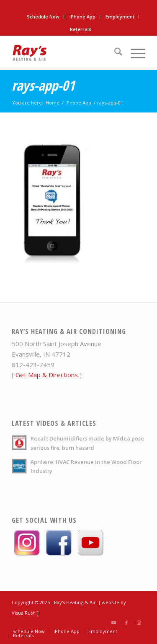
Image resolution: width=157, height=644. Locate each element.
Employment (120, 17)
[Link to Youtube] (114, 623)
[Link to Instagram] (139, 623)
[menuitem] (43, 17)
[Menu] (134, 53)
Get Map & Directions (47, 375)
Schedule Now (43, 17)
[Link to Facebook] (126, 623)
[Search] (114, 53)
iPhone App (82, 17)
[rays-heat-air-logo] (65, 53)
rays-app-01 (43, 85)
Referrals (81, 29)
